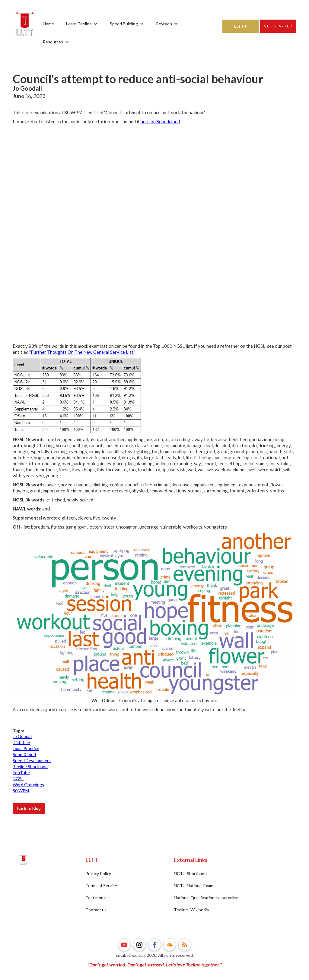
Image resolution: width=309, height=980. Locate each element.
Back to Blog (29, 808)
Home (48, 24)
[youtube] (124, 945)
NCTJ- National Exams (195, 886)
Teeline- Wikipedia (191, 910)
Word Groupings (28, 785)
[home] (25, 33)
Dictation (21, 742)
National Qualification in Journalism (207, 898)
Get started (278, 26)
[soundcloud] (170, 945)
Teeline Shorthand (30, 766)
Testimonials (97, 898)
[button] (82, 24)
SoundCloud (24, 754)
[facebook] (154, 945)
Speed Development (32, 760)
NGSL (18, 779)
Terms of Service (101, 886)
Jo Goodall (22, 736)
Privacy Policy (98, 873)
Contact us (96, 910)
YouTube (21, 773)
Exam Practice (26, 748)
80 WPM (21, 791)
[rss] (185, 945)
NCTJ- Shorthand (190, 873)
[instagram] (139, 945)
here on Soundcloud (160, 121)
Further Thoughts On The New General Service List (82, 352)
